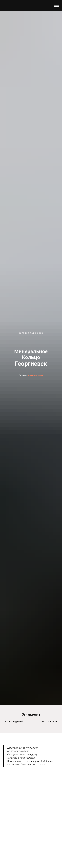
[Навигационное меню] (56, 5)
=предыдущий (15, 721)
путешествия (36, 375)
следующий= (48, 721)
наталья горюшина (31, 333)
